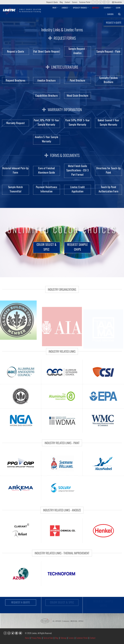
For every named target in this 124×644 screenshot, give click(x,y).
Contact (67, 2)
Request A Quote (52, 2)
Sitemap (63, 638)
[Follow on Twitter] (101, 2)
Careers (75, 2)
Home (27, 638)
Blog (61, 2)
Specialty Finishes (81, 8)
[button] (117, 2)
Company (108, 8)
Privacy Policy (36, 638)
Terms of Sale (48, 638)
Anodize (66, 8)
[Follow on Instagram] (97, 2)
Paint (55, 8)
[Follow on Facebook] (93, 2)
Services (96, 8)
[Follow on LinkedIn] (104, 2)
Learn (118, 8)
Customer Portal (85, 2)
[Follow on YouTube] (108, 2)
